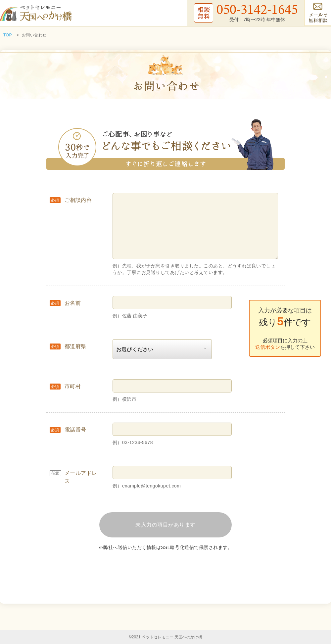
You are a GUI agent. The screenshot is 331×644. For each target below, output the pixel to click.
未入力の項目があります (165, 525)
